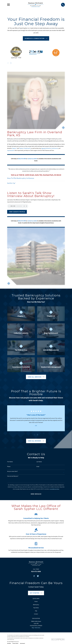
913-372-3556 (36, 572)
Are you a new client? (12, 471)
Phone (9, 467)
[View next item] (11, 63)
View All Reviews (36, 441)
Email (38, 467)
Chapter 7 (14, 148)
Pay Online (36, 608)
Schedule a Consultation (36, 38)
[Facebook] (34, 576)
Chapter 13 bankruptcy (25, 148)
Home (36, 602)
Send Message (36, 494)
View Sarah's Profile (17, 212)
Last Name (39, 462)
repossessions (11, 150)
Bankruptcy (36, 605)
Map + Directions (36, 628)
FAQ (36, 611)
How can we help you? (13, 476)
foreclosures (55, 148)
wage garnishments (46, 148)
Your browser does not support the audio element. (18, 206)
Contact (36, 614)
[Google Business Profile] (38, 576)
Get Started (36, 593)
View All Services (36, 377)
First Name (10, 462)
